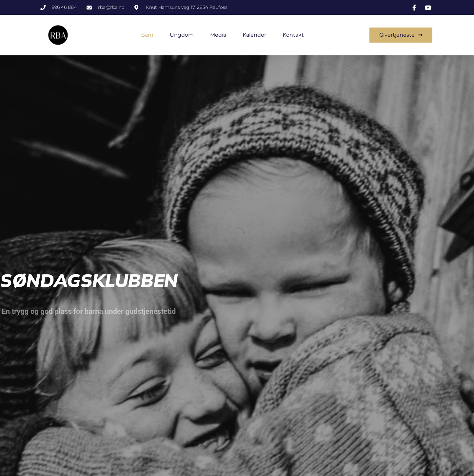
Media (218, 35)
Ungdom (182, 35)
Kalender (254, 35)
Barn (147, 35)
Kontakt (293, 35)
